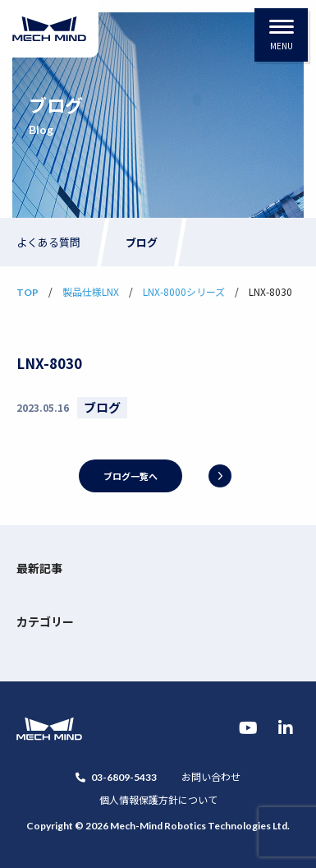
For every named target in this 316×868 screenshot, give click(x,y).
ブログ (142, 242)
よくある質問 (48, 242)
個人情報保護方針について (158, 799)
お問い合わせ (211, 776)
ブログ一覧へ (131, 476)
